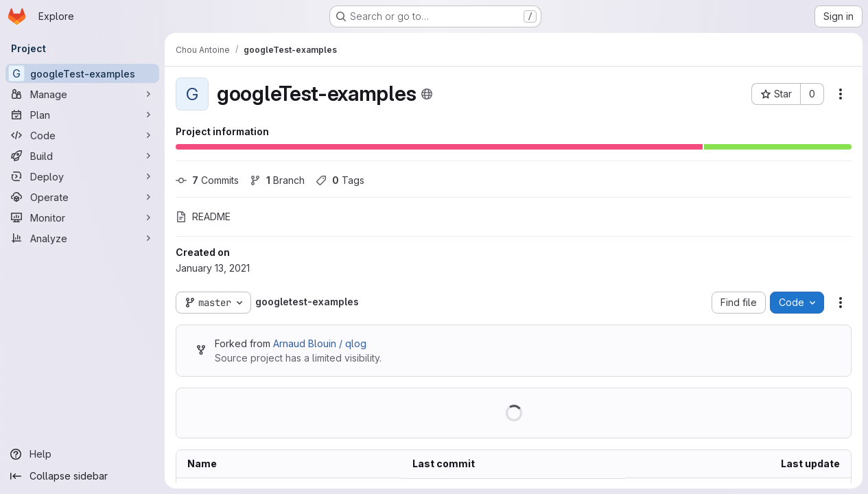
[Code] (82, 135)
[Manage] (82, 94)
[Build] (82, 156)
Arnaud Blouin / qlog (320, 343)
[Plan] (82, 115)
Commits (207, 180)
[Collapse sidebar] (82, 476)
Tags (340, 180)
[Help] (82, 454)
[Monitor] (82, 217)
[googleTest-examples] (82, 73)
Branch (277, 180)
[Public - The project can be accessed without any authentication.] (427, 94)
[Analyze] (82, 238)
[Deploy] (82, 176)
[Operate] (82, 197)
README (203, 216)
